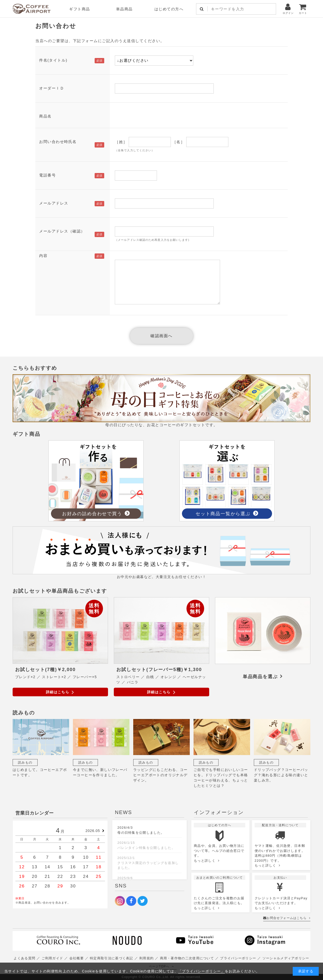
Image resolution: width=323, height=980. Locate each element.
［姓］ (121, 142)
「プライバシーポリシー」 (201, 971)
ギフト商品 (80, 9)
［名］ (179, 142)
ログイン (288, 9)
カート (303, 9)
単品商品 (124, 9)
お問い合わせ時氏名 (58, 142)
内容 (43, 256)
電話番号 (47, 175)
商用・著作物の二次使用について (187, 958)
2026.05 (93, 831)
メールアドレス (54, 203)
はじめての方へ (169, 9)
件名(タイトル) (53, 60)
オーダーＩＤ (52, 88)
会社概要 (77, 958)
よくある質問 (24, 958)
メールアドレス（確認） (62, 231)
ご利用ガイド (52, 958)
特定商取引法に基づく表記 (112, 958)
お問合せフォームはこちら (287, 918)
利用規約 (146, 958)
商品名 (45, 116)
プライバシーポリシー (238, 958)
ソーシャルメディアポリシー (286, 958)
